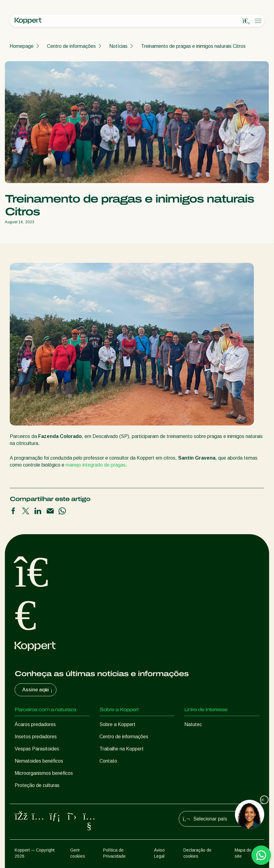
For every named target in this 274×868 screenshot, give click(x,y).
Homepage (22, 46)
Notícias (118, 46)
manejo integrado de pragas (96, 465)
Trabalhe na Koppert (122, 749)
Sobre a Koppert (117, 724)
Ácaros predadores (35, 724)
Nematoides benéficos (39, 761)
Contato (108, 761)
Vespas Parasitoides (37, 749)
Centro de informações (71, 46)
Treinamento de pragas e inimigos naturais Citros (193, 46)
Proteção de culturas (37, 785)
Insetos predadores (36, 737)
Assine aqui (38, 690)
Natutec (193, 724)
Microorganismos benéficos (44, 773)
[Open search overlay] (246, 21)
